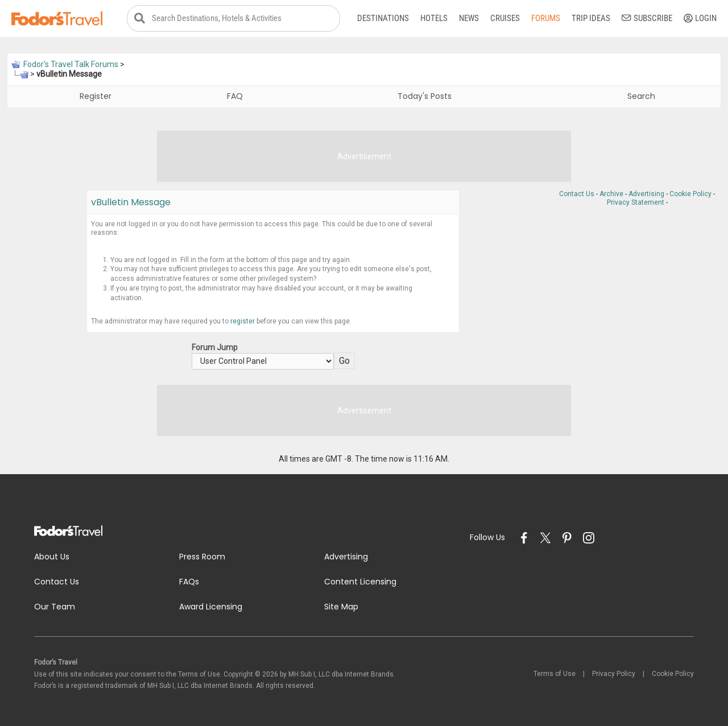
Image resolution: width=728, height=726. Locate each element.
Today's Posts (425, 96)
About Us (52, 557)
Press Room (202, 557)
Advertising (646, 194)
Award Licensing (211, 607)
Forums (546, 18)
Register (96, 96)
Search (641, 96)
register (243, 321)
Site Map (341, 607)
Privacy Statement (636, 202)
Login (700, 18)
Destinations (383, 18)
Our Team (55, 607)
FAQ (235, 96)
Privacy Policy (614, 674)
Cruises (505, 18)
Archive (611, 194)
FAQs (189, 582)
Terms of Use (555, 674)
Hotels (434, 18)
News (469, 18)
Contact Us (577, 194)
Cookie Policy (690, 194)
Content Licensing (360, 582)
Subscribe (647, 18)
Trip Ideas (591, 18)
